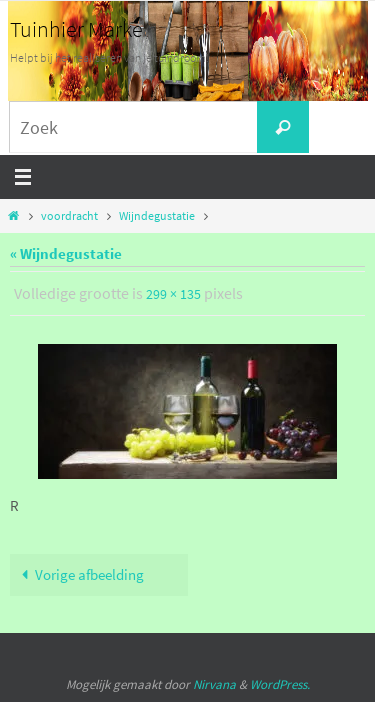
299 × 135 (173, 294)
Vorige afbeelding (79, 574)
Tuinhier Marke (76, 29)
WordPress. (280, 684)
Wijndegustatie (157, 215)
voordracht (69, 215)
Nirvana (214, 684)
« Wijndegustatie (66, 253)
